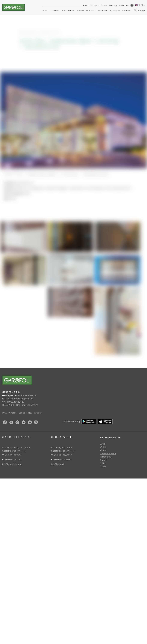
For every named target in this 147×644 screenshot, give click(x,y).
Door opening (68, 10)
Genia (103, 450)
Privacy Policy (9, 413)
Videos (104, 5)
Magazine (127, 10)
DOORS (45, 10)
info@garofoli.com (11, 464)
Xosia (103, 466)
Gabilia (104, 447)
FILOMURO (55, 10)
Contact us (123, 5)
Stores (86, 5)
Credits (38, 413)
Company (113, 5)
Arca (103, 444)
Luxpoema (106, 457)
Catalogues (95, 5)
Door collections (85, 10)
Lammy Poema (108, 453)
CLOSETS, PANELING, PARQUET (108, 10)
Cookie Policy (25, 413)
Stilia (103, 463)
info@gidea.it (58, 464)
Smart (103, 460)
